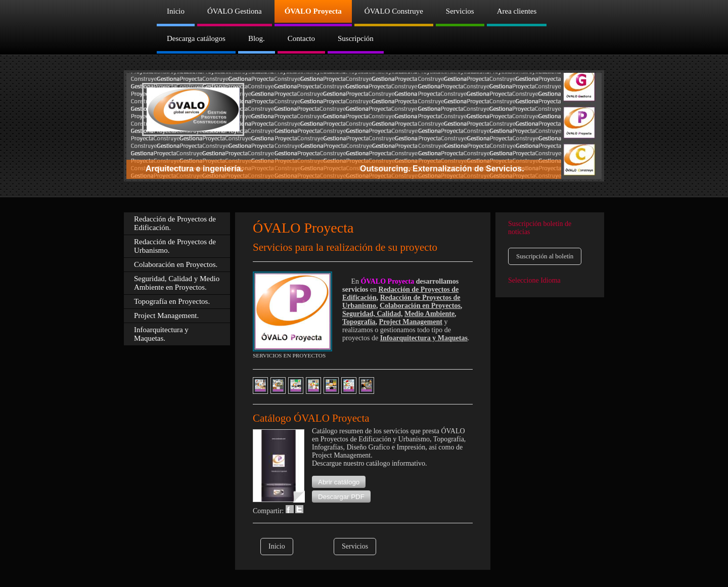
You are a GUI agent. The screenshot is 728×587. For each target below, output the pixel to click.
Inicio (277, 546)
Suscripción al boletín (545, 256)
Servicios (355, 546)
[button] (339, 482)
